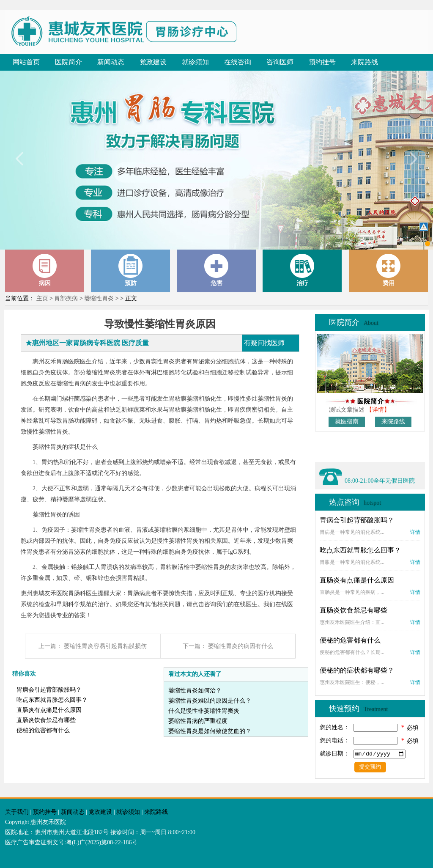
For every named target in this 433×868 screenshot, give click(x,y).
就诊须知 (195, 62)
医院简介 (69, 62)
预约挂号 (322, 62)
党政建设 (153, 62)
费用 (389, 270)
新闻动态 (111, 62)
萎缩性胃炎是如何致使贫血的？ (210, 731)
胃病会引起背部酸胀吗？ (49, 690)
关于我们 (17, 812)
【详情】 (378, 410)
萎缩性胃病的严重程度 (198, 721)
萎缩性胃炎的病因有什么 (241, 646)
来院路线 (364, 62)
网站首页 (26, 62)
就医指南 (347, 422)
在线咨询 (238, 62)
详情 (415, 532)
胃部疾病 (66, 298)
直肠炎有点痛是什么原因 (49, 710)
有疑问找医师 (264, 343)
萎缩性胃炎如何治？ (195, 691)
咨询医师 (280, 62)
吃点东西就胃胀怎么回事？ (52, 700)
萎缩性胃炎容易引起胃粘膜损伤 (105, 646)
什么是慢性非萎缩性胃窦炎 (204, 711)
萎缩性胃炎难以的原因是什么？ (210, 701)
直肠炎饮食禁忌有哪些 (46, 720)
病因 (45, 270)
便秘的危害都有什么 (43, 730)
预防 (131, 270)
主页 (42, 298)
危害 (216, 270)
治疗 (302, 270)
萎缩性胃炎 (99, 298)
